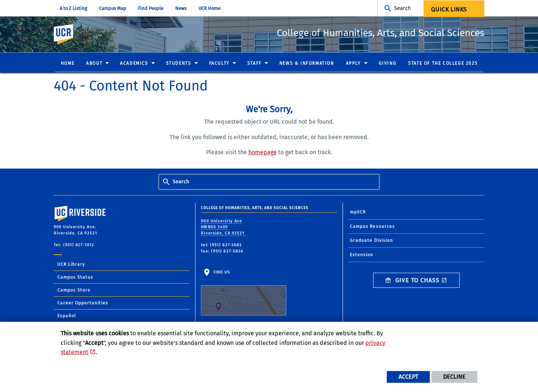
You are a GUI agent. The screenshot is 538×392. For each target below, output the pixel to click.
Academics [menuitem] (134, 64)
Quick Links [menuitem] (449, 9)
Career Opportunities (83, 303)
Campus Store (74, 290)
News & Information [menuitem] (307, 64)
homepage (263, 153)
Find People (151, 8)
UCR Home (209, 8)
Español (67, 316)
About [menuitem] (94, 64)
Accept (408, 377)
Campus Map (113, 8)
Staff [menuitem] (254, 64)
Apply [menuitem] (353, 64)
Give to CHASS (413, 281)
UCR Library (71, 265)
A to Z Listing (73, 8)
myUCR (358, 212)
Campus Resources (373, 227)
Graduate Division (372, 241)
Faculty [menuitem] (219, 64)
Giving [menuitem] (388, 64)
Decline (454, 377)
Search (402, 8)
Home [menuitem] (68, 64)
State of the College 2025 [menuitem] (443, 64)
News (181, 8)
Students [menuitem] (179, 64)
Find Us (244, 293)
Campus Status (75, 278)
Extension (362, 255)
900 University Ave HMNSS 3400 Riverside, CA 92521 (223, 227)
